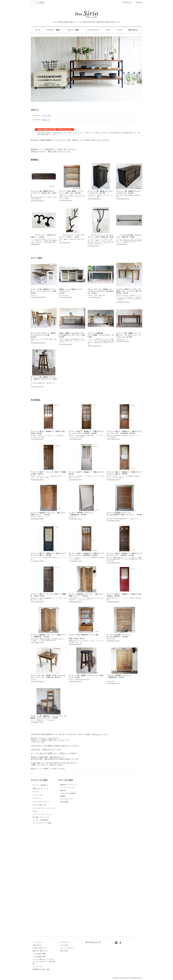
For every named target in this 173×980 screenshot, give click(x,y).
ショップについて (93, 30)
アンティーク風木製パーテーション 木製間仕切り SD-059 (81, 514)
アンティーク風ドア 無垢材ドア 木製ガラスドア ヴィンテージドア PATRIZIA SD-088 (125, 554)
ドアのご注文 (46, 116)
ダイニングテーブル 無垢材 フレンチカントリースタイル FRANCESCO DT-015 (101, 291)
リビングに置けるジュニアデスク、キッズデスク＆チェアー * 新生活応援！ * (44, 962)
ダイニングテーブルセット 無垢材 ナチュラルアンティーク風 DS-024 (44, 335)
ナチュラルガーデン (66, 799)
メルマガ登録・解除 (39, 954)
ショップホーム (38, 942)
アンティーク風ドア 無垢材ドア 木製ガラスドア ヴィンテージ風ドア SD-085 (125, 473)
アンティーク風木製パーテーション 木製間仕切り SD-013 (119, 677)
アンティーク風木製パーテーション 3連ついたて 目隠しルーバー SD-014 (87, 595)
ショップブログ (38, 967)
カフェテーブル (39, 836)
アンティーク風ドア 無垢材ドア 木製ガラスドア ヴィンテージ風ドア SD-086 (49, 554)
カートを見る (64, 945)
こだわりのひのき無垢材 (68, 793)
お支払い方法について (40, 948)
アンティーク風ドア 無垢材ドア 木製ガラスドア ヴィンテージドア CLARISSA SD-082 (87, 432)
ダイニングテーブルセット (41, 867)
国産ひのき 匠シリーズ (41, 806)
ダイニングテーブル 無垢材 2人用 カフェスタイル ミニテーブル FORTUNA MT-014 (48, 676)
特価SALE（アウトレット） (69, 785)
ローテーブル (41, 852)
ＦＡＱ (119, 30)
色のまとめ (45, 120)
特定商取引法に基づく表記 (41, 969)
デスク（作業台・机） (40, 882)
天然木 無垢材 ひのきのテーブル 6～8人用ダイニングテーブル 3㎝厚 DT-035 (74, 335)
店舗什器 (63, 790)
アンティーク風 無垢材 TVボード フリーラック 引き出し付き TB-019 (44, 193)
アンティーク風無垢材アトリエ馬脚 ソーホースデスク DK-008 (101, 335)
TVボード (39, 912)
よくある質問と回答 (39, 957)
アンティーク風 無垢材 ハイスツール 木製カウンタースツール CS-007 (44, 379)
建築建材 (63, 796)
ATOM (66, 951)
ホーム (38, 30)
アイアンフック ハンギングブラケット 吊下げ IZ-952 (72, 236)
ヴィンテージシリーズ (67, 788)
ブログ (108, 30)
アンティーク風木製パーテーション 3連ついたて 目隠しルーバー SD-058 (49, 514)
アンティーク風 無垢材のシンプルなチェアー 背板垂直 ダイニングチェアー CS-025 (48, 717)
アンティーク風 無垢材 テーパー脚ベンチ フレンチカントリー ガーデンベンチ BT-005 (128, 335)
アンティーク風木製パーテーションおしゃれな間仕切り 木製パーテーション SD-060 (124, 515)
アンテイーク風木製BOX (41, 927)
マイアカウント (127, 2)
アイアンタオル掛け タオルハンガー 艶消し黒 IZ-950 (129, 236)
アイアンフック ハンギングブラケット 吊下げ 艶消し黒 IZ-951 (101, 236)
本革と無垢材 (64, 802)
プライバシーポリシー (67, 948)
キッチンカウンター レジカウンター (44, 897)
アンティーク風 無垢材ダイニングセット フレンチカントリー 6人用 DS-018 (44, 291)
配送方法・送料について (41, 951)
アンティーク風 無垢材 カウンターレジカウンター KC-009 (100, 192)
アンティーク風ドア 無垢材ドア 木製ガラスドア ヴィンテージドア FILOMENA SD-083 (125, 432)
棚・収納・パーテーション (41, 924)
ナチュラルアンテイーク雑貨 (42, 930)
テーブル (39, 821)
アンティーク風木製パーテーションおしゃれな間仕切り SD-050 (119, 636)
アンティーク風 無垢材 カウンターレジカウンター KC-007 (129, 192)
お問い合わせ (133, 30)
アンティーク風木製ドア (41, 791)
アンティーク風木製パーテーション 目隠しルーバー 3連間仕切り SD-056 (48, 636)
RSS (61, 951)
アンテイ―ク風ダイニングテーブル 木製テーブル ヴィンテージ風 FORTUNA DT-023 (129, 291)
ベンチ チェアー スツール (42, 921)
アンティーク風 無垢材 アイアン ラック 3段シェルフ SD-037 (72, 192)
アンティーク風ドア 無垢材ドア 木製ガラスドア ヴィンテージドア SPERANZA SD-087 (87, 554)
